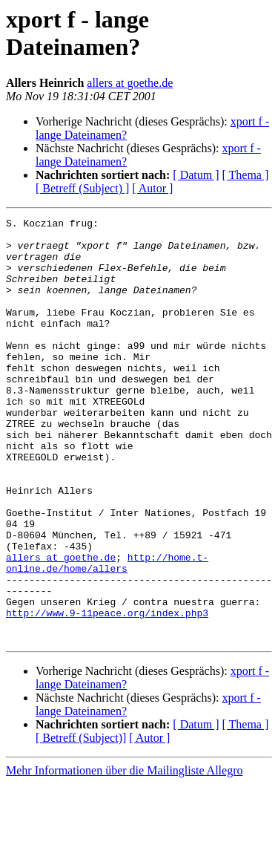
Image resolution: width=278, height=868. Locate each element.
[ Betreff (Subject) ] (82, 188)
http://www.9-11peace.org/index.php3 (107, 693)
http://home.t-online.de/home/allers (107, 633)
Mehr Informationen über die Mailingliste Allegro (124, 855)
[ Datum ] (196, 175)
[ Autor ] (152, 188)
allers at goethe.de (130, 83)
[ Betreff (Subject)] (81, 822)
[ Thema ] (246, 175)
